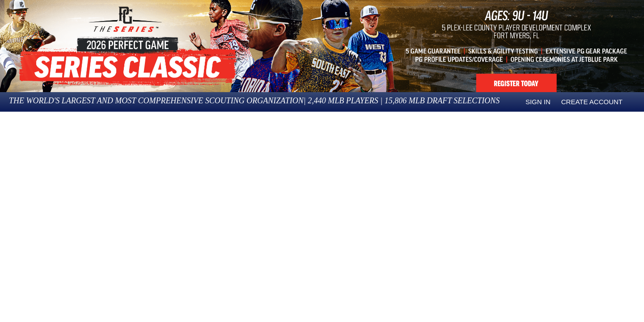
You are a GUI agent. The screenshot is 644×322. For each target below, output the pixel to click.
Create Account (592, 102)
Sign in (538, 102)
